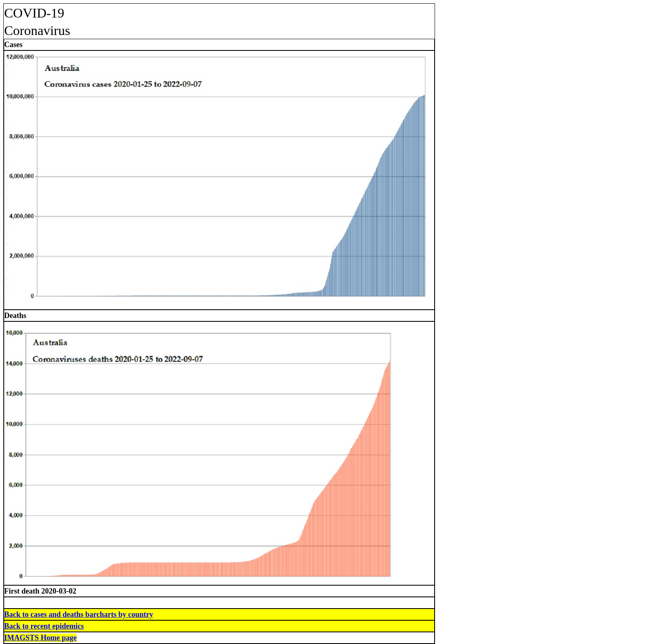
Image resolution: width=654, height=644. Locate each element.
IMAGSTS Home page (40, 638)
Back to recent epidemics (44, 626)
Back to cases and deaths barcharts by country (79, 614)
